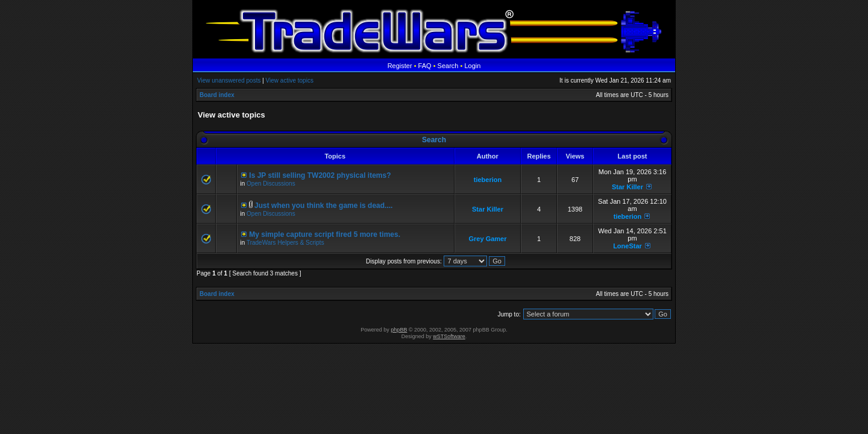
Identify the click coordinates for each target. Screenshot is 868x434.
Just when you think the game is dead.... (323, 206)
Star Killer (627, 187)
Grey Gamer (488, 239)
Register (400, 66)
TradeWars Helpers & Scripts (285, 243)
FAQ (425, 66)
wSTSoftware (449, 336)
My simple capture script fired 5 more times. (325, 234)
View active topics (290, 80)
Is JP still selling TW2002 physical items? (320, 175)
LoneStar (627, 246)
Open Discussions (271, 184)
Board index (217, 95)
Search (448, 66)
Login (472, 66)
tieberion (488, 180)
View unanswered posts (229, 80)
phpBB (399, 330)
